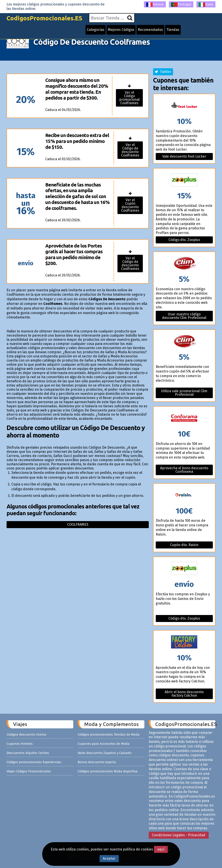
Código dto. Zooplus (184, 240)
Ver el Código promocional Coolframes (129, 98)
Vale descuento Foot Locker (184, 156)
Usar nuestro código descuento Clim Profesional (184, 316)
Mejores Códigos (121, 30)
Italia (206, 5)
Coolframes (78, 524)
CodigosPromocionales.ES (44, 18)
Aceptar (109, 858)
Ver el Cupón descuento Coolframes (130, 205)
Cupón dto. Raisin (184, 545)
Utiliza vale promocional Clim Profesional (184, 393)
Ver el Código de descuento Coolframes (130, 150)
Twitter (163, 72)
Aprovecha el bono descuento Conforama (184, 470)
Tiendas (173, 30)
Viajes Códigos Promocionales (29, 771)
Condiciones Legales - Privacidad (179, 835)
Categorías (96, 30)
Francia (155, 5)
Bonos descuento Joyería (97, 762)
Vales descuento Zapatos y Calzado (105, 753)
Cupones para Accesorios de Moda (104, 744)
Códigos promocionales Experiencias (34, 762)
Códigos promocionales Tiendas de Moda (109, 734)
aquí (161, 849)
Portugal (181, 5)
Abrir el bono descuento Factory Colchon (184, 694)
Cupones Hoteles (20, 744)
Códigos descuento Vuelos (26, 734)
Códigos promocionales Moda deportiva (108, 771)
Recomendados (150, 30)
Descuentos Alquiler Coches (28, 753)
